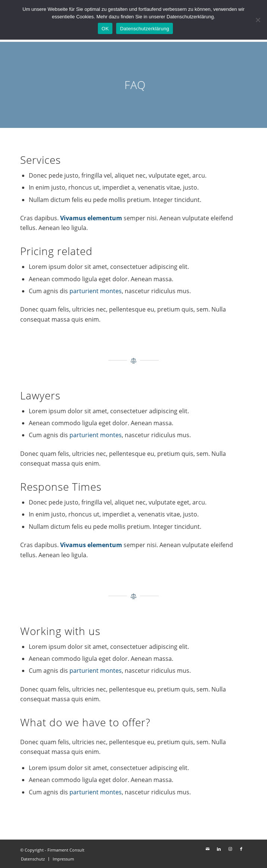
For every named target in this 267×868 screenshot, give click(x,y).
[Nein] (258, 20)
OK (105, 29)
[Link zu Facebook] (241, 849)
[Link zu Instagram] (230, 849)
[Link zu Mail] (208, 849)
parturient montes (96, 291)
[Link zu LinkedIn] (219, 849)
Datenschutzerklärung (144, 29)
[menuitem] (33, 859)
